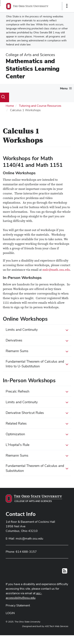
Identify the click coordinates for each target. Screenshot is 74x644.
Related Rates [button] (37, 424)
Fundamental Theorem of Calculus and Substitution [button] (37, 468)
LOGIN (10, 613)
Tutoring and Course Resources (40, 106)
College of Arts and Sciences (30, 55)
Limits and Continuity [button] (37, 330)
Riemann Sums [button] (37, 351)
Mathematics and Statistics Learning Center (33, 69)
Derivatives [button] (37, 340)
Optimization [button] (37, 434)
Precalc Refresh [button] (37, 392)
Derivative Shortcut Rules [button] (37, 413)
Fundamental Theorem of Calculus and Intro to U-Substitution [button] (37, 364)
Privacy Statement (18, 605)
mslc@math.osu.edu (56, 270)
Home (10, 106)
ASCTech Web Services (57, 626)
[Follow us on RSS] (65, 572)
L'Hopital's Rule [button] (37, 445)
